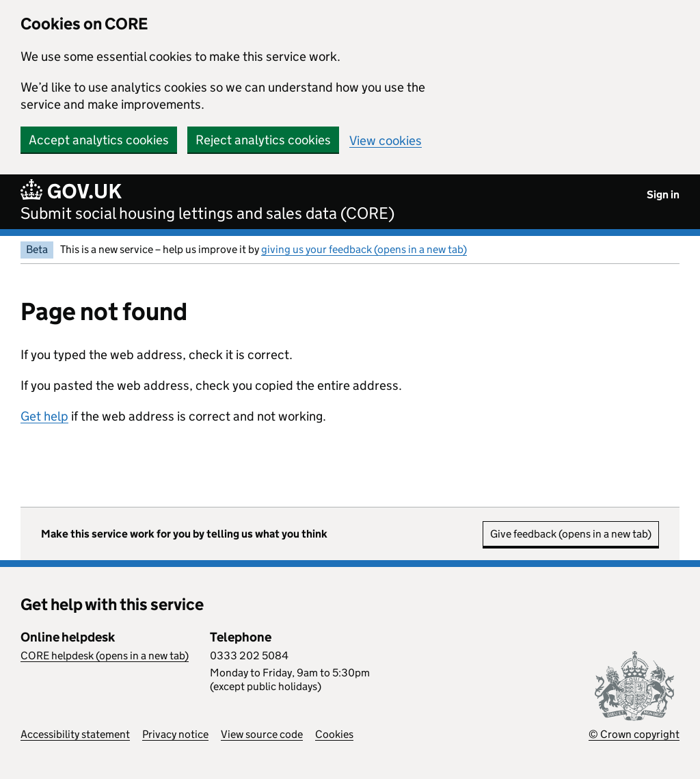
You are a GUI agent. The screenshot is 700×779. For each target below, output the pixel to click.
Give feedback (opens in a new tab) (571, 534)
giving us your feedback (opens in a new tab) (364, 249)
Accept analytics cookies (99, 140)
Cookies (334, 734)
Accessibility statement (75, 734)
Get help (44, 416)
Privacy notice (175, 734)
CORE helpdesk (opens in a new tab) (105, 656)
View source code (262, 734)
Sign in (663, 195)
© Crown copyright (634, 734)
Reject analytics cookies (263, 140)
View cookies (386, 141)
